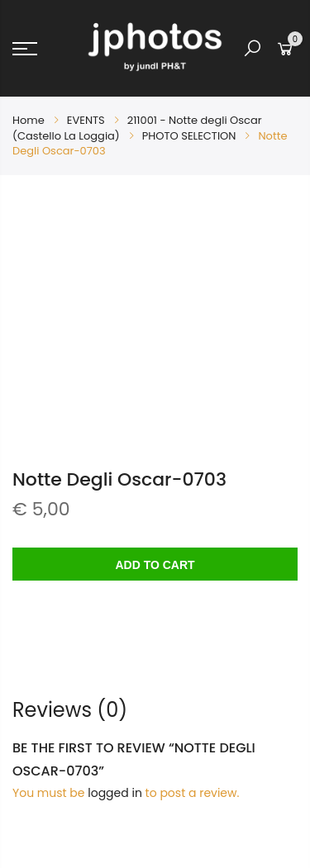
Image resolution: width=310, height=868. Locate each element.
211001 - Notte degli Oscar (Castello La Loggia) (137, 128)
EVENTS (86, 120)
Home (29, 120)
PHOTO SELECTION (189, 136)
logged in (115, 793)
